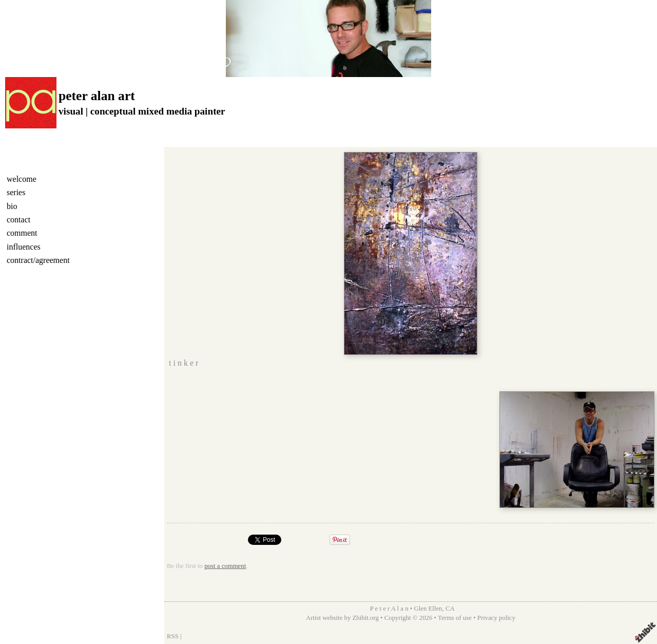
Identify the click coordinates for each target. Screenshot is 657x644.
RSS (173, 636)
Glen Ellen (428, 609)
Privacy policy (496, 618)
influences (24, 247)
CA (450, 609)
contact (18, 220)
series (16, 192)
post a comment (225, 566)
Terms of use (455, 618)
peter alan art (97, 96)
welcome (22, 179)
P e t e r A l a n (389, 609)
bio (12, 206)
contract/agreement (38, 260)
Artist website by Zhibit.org (342, 618)
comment (22, 233)
